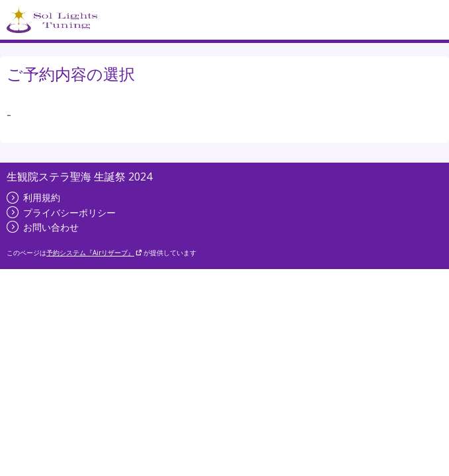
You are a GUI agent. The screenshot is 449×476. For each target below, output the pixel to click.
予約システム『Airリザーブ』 (94, 253)
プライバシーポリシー (61, 213)
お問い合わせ (43, 227)
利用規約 (33, 197)
